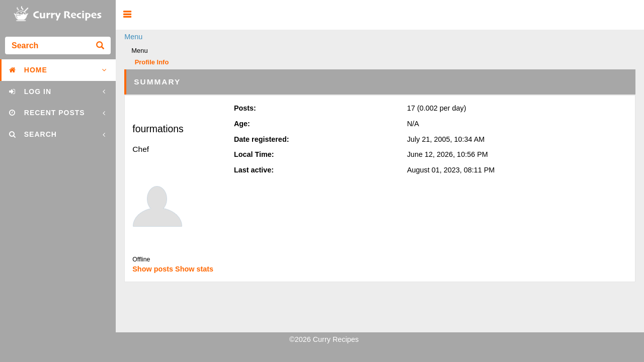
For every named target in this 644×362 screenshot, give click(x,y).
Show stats (194, 269)
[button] (127, 15)
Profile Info (152, 63)
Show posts (153, 269)
